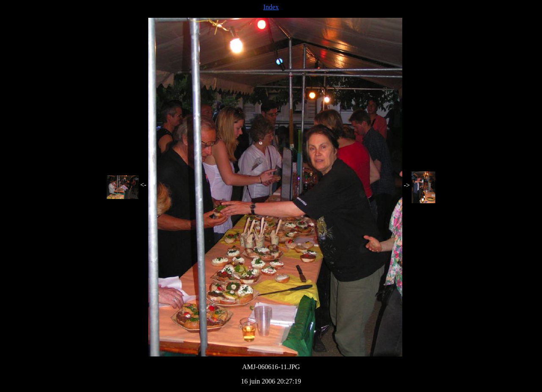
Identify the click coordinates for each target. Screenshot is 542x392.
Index (271, 7)
